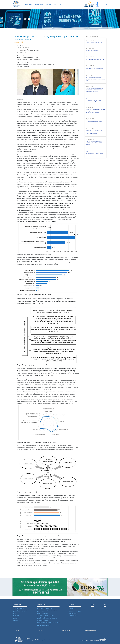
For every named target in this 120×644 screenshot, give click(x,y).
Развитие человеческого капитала (47, 619)
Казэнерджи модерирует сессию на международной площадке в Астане (95, 59)
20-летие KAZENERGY (75, 612)
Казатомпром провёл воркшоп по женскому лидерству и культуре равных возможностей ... (94, 90)
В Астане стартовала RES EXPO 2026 (95, 43)
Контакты (16, 617)
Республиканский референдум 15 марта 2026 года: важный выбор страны (94, 143)
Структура (16, 615)
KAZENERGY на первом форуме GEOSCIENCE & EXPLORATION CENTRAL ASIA (95, 79)
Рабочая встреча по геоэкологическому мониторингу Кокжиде (94, 121)
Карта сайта (103, 639)
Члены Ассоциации (19, 608)
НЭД (55, 5)
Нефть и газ (41, 612)
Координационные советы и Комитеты (48, 622)
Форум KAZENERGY (43, 620)
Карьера (16, 619)
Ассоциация (28, 5)
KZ (104, 5)
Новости (49, 5)
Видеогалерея (73, 615)
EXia (61, 5)
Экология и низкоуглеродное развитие (48, 610)
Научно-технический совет (45, 624)
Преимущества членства (20, 610)
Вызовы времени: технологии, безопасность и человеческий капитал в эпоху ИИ (94, 100)
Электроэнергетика (43, 613)
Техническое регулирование (45, 615)
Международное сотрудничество (47, 617)
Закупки (16, 620)
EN (107, 5)
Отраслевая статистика (44, 626)
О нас (15, 613)
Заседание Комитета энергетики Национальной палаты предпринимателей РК (94, 132)
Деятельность (39, 5)
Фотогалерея (73, 613)
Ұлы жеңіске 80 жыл (75, 610)
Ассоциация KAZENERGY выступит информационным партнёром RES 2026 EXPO (95, 69)
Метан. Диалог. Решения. (92, 50)
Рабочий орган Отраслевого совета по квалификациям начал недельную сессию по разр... (96, 153)
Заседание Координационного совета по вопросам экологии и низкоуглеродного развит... (95, 111)
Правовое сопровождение (45, 608)
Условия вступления (19, 612)
